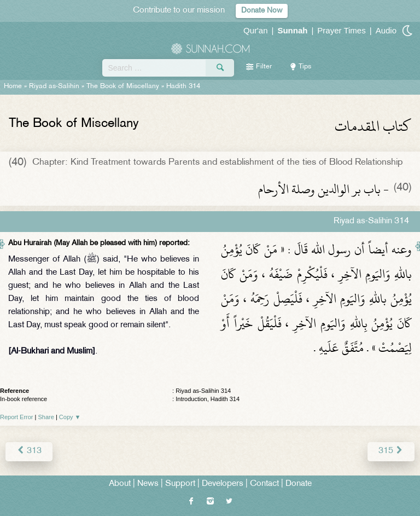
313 (29, 451)
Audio (386, 30)
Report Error (17, 417)
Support (180, 484)
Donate (299, 484)
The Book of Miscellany (123, 86)
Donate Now (262, 11)
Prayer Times (341, 30)
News (148, 484)
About (120, 484)
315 (391, 451)
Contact (264, 484)
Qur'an (256, 30)
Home (13, 86)
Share (46, 417)
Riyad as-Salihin (54, 86)
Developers (223, 484)
